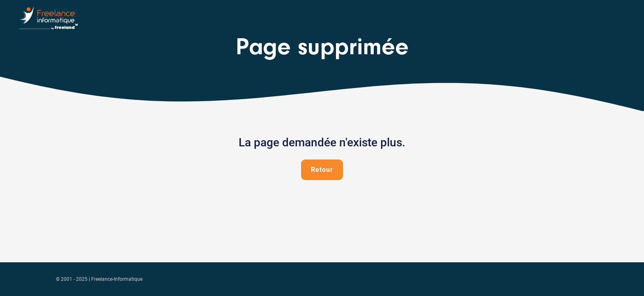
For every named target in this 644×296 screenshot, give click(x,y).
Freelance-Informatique (117, 279)
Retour (322, 170)
